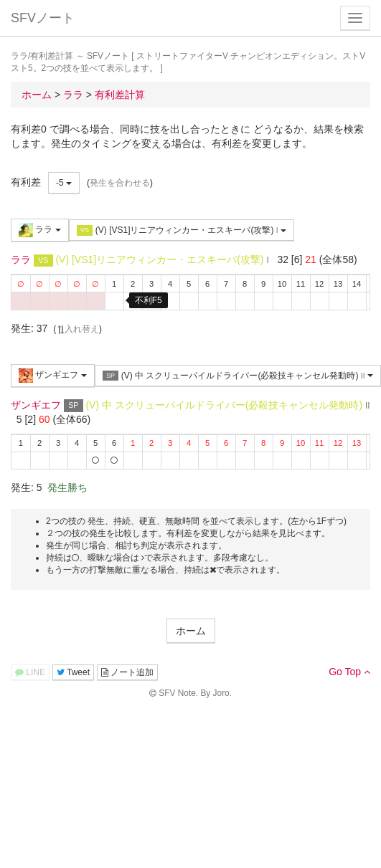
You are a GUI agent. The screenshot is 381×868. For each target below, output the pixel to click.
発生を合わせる (120, 183)
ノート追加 (127, 672)
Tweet (73, 672)
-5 (64, 183)
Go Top (349, 672)
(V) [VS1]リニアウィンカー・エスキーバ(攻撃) (182, 230)
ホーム (191, 631)
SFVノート (43, 18)
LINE (30, 672)
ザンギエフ (53, 376)
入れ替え (77, 329)
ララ (40, 230)
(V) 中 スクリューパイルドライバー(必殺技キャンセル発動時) (238, 376)
